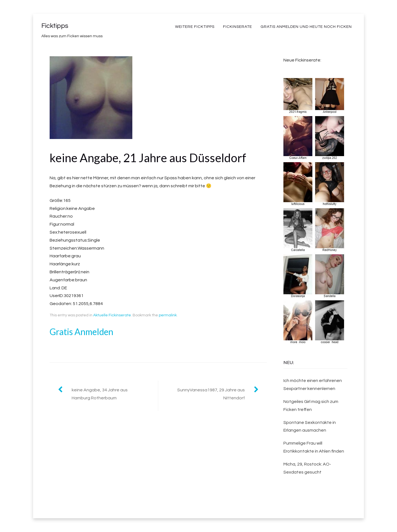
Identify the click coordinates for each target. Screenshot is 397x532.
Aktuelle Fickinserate (112, 315)
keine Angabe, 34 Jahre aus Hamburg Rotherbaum (100, 394)
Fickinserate (238, 27)
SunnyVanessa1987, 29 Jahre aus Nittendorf (211, 394)
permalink (168, 315)
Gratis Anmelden (81, 332)
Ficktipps (55, 26)
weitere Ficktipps (195, 27)
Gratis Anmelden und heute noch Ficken (306, 27)
